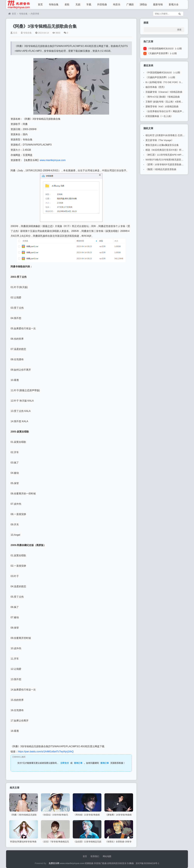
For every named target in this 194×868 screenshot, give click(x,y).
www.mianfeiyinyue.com (53, 160)
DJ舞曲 (130, 863)
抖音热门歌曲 (100, 863)
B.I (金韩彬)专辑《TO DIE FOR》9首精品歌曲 (169, 82)
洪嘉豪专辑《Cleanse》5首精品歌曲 (164, 92)
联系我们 (95, 856)
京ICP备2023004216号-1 (147, 863)
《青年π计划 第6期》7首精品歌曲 (163, 97)
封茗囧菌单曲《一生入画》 (159, 116)
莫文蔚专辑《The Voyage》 (160, 140)
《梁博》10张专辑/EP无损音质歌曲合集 (166, 164)
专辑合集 (54, 4)
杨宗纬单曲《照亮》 (156, 87)
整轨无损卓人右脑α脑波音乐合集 (162, 145)
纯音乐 (117, 4)
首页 (40, 4)
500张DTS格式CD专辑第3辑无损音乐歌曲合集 (169, 160)
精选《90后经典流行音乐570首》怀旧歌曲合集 (169, 150)
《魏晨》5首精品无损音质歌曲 (161, 169)
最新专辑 (158, 4)
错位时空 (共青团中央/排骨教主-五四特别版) (168, 135)
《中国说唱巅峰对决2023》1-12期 (164, 48)
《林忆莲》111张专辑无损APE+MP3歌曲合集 (169, 155)
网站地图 (107, 856)
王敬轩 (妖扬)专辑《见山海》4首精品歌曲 (167, 102)
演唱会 (143, 4)
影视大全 (174, 4)
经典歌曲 (89, 863)
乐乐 (14, 33)
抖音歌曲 (102, 4)
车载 (89, 4)
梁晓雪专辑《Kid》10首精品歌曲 (162, 106)
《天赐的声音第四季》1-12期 (162, 53)
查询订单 (78, 763)
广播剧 (130, 4)
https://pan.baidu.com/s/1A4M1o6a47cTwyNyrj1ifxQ (46, 752)
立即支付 (65, 763)
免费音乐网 (54, 863)
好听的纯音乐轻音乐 (117, 863)
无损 (78, 4)
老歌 (67, 4)
